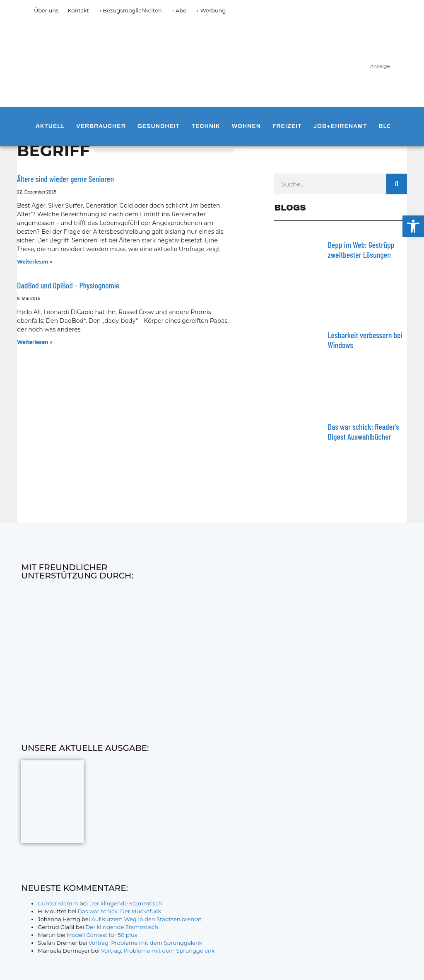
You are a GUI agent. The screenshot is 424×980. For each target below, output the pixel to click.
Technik (206, 126)
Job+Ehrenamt (340, 126)
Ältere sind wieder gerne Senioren (65, 179)
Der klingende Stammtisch (125, 903)
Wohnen (246, 126)
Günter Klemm (58, 903)
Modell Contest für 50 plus (102, 935)
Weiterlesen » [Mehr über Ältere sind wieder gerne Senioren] (35, 262)
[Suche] (397, 184)
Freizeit (287, 126)
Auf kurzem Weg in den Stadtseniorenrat (147, 919)
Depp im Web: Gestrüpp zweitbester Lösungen (361, 249)
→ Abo (179, 10)
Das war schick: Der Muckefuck (119, 911)
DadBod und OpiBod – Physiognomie (68, 285)
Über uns (46, 10)
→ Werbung (211, 10)
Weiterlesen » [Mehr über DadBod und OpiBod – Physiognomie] (35, 342)
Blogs (390, 126)
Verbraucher (101, 126)
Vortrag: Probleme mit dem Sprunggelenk (146, 943)
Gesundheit (159, 126)
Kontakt (78, 10)
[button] (413, 226)
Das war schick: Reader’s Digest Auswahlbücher (363, 431)
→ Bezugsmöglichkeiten (130, 10)
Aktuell (50, 126)
